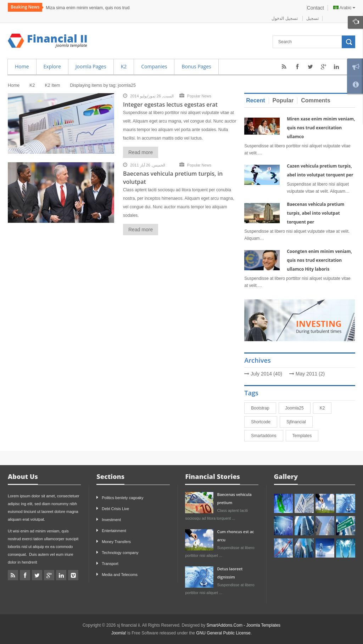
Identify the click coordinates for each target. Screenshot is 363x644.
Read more (141, 152)
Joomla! (119, 633)
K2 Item (52, 85)
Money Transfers (116, 542)
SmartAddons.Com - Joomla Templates (244, 625)
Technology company (120, 553)
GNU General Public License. (224, 633)
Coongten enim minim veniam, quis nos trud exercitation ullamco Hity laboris (319, 260)
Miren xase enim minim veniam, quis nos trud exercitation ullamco (321, 128)
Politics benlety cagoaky (122, 498)
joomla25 (298, 408)
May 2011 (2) (310, 374)
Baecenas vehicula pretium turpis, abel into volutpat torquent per (315, 213)
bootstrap (263, 408)
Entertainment (114, 531)
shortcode (264, 422)
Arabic (344, 8)
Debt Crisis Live (115, 509)
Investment (111, 520)
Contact (315, 8)
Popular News (199, 96)
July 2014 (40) (266, 374)
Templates (305, 436)
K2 (326, 408)
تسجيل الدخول (285, 18)
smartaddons (267, 436)
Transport (110, 564)
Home (14, 85)
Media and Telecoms (120, 575)
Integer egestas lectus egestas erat (170, 104)
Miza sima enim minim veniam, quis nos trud (88, 8)
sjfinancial (299, 422)
